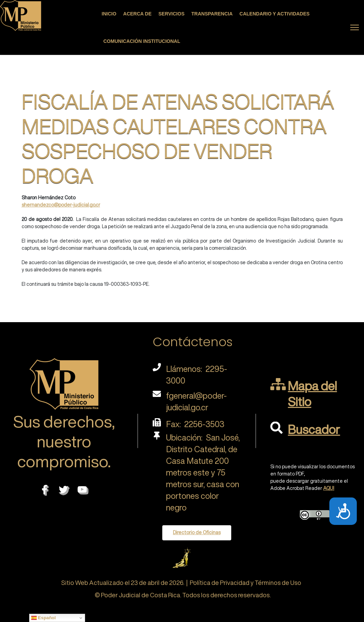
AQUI (329, 488)
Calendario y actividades (274, 14)
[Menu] (355, 27)
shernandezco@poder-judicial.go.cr (61, 205)
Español (44, 618)
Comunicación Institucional (142, 41)
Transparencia (212, 14)
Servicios (172, 14)
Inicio (109, 14)
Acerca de (137, 14)
